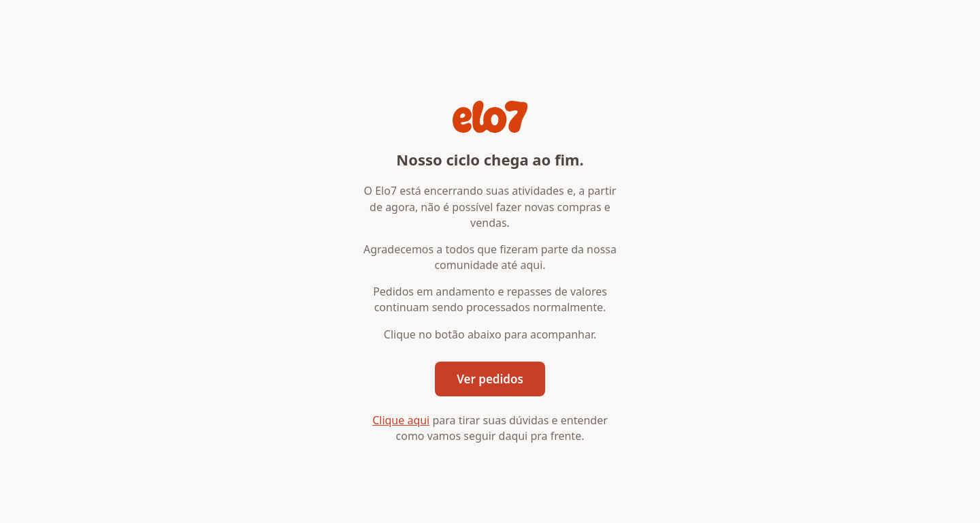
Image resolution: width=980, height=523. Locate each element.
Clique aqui (401, 420)
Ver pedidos (490, 379)
